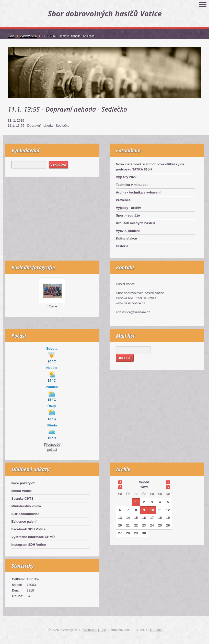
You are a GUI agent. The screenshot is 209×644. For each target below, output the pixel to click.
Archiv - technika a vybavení (138, 192)
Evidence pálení (24, 522)
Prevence (123, 200)
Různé (52, 306)
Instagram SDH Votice (28, 545)
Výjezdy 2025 (28, 36)
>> (168, 482)
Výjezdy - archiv (128, 208)
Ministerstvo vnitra (26, 506)
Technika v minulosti (132, 185)
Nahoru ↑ (157, 630)
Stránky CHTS (22, 498)
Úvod (11, 36)
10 (152, 510)
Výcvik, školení (128, 231)
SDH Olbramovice (25, 514)
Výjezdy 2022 (126, 177)
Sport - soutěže (128, 215)
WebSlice (90, 630)
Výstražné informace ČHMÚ (33, 537)
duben (144, 482)
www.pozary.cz (23, 483)
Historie (122, 246)
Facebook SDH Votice (28, 529)
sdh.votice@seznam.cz (133, 312)
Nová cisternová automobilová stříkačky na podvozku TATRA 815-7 (150, 167)
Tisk (103, 630)
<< (120, 482)
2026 (144, 487)
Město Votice (21, 491)
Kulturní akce (126, 238)
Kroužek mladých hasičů (135, 223)
